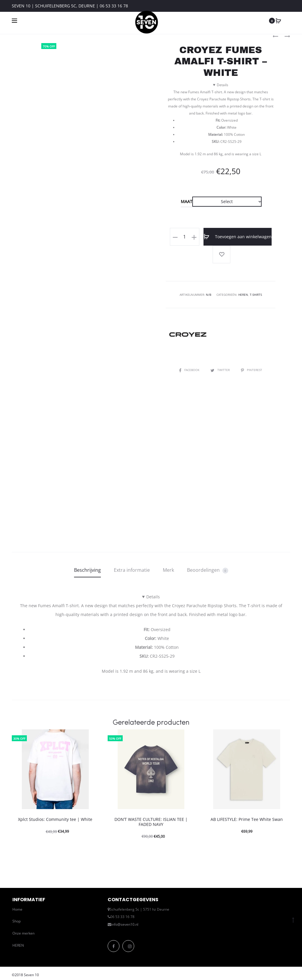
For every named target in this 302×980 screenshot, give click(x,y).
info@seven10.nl (125, 924)
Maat (187, 202)
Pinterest (252, 370)
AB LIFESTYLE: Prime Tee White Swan (247, 819)
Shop (17, 921)
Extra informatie (132, 570)
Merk (168, 570)
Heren (243, 295)
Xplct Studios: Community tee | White (55, 819)
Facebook (190, 370)
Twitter (221, 370)
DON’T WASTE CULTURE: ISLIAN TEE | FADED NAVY (151, 822)
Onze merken (23, 933)
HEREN (18, 945)
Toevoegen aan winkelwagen (238, 237)
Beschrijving (87, 570)
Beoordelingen (208, 570)
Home (17, 909)
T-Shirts (256, 295)
